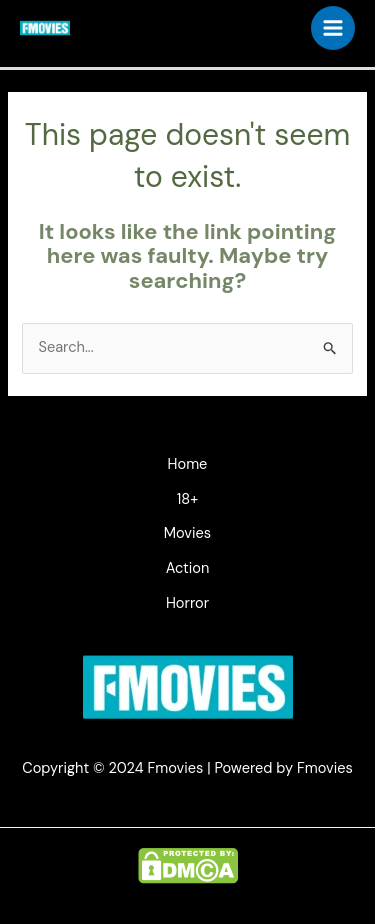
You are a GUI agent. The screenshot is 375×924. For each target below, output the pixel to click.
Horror (187, 603)
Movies (187, 533)
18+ (187, 499)
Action (188, 568)
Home (188, 464)
